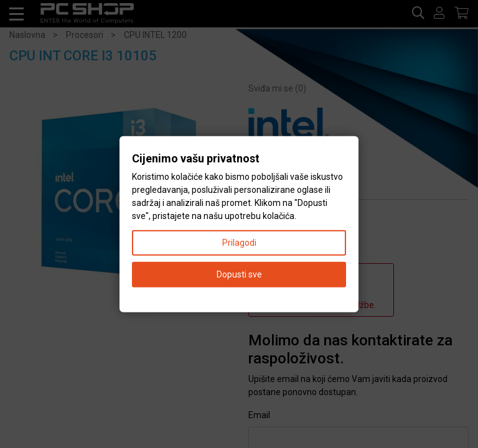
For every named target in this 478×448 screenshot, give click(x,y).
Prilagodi (239, 242)
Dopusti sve (239, 274)
